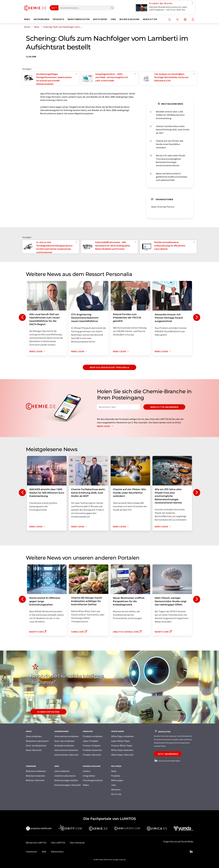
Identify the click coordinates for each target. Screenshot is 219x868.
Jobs (114, 785)
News (114, 771)
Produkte (116, 776)
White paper (117, 780)
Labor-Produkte (91, 741)
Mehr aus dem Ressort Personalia (109, 367)
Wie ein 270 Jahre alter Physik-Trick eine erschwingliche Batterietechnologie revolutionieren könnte (171, 160)
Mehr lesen (106, 426)
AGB (44, 852)
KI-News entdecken (48, 712)
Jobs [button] (113, 19)
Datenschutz (57, 852)
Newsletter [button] (150, 19)
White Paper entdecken (123, 736)
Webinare (116, 790)
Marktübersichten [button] (79, 19)
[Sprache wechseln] (185, 20)
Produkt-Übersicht (92, 755)
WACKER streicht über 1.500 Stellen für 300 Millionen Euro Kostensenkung (170, 115)
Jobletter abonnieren (65, 776)
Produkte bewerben (92, 750)
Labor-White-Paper (121, 741)
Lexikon (87, 771)
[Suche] (112, 8)
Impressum (31, 852)
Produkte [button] (59, 19)
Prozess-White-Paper (122, 746)
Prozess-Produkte (92, 746)
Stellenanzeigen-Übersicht (68, 785)
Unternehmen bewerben (66, 750)
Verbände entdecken (64, 746)
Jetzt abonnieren (168, 754)
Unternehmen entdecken (67, 736)
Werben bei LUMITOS (36, 843)
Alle (53, 8)
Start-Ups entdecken (64, 741)
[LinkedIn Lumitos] (191, 852)
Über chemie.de (77, 843)
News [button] (27, 19)
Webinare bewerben (36, 776)
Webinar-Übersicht (35, 780)
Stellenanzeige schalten (66, 780)
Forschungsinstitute (93, 780)
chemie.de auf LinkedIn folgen (167, 761)
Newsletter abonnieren (164, 407)
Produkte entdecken (93, 736)
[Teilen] (177, 20)
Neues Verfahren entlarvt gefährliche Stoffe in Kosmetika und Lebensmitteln (172, 177)
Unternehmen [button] (41, 19)
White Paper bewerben (122, 750)
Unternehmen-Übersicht (66, 755)
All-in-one (116, 794)
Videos (86, 785)
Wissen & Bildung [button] (129, 19)
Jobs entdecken (62, 771)
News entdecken (34, 736)
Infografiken (89, 776)
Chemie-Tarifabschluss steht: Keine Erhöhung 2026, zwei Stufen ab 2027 (173, 130)
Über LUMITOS (58, 843)
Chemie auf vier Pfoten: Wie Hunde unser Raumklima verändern (170, 144)
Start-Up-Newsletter (36, 746)
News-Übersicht (34, 750)
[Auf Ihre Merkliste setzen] (170, 20)
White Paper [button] (100, 19)
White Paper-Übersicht (122, 755)
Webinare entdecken (36, 771)
